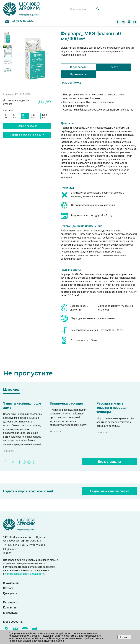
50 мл (23, 116)
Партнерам (10, 602)
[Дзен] (129, 22)
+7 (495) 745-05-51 (36, 545)
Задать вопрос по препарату (27, 135)
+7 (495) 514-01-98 (23, 22)
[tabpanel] (23, 427)
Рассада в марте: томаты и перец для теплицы (113, 408)
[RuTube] (135, 22)
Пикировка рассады (66, 403)
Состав (113, 67)
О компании (11, 583)
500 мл (33, 116)
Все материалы (109, 462)
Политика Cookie (54, 641)
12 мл (14, 116)
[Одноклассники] (118, 22)
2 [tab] (24, 462)
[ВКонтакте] (123, 22)
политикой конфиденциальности (25, 574)
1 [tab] (20, 462)
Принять (124, 637)
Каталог (8, 588)
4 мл (6, 116)
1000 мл (44, 116)
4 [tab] (34, 462)
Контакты (10, 608)
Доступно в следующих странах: (17, 102)
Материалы (11, 613)
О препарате (78, 67)
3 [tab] (29, 462)
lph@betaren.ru (12, 549)
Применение (78, 74)
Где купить (10, 594)
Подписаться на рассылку (110, 491)
